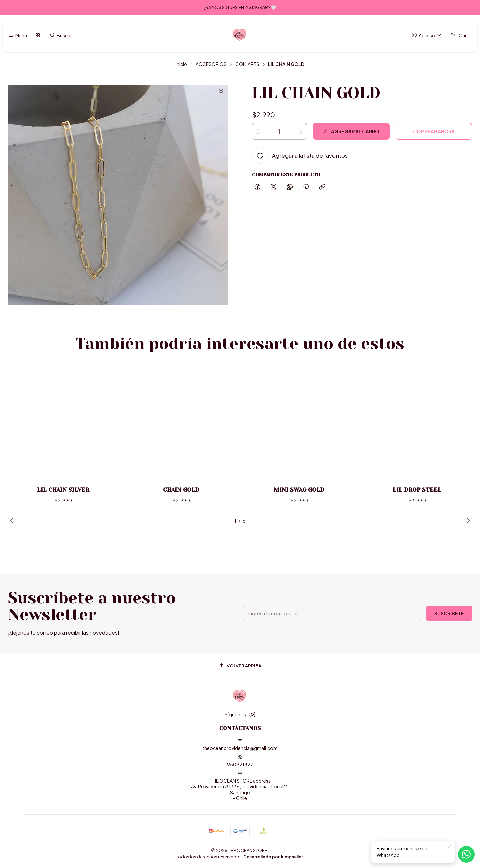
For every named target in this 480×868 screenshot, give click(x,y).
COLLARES (247, 64)
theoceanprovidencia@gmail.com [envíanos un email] (240, 745)
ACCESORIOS (211, 64)
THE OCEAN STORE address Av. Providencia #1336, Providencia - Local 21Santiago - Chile (240, 786)
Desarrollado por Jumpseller (273, 857)
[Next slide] (467, 521)
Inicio (181, 64)
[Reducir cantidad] (258, 131)
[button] (215, 521)
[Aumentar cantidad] (301, 131)
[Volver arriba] (240, 665)
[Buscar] (61, 35)
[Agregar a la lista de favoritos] (300, 156)
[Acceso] (426, 35)
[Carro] (460, 35)
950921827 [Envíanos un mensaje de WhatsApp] (240, 761)
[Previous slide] (13, 521)
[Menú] (18, 35)
